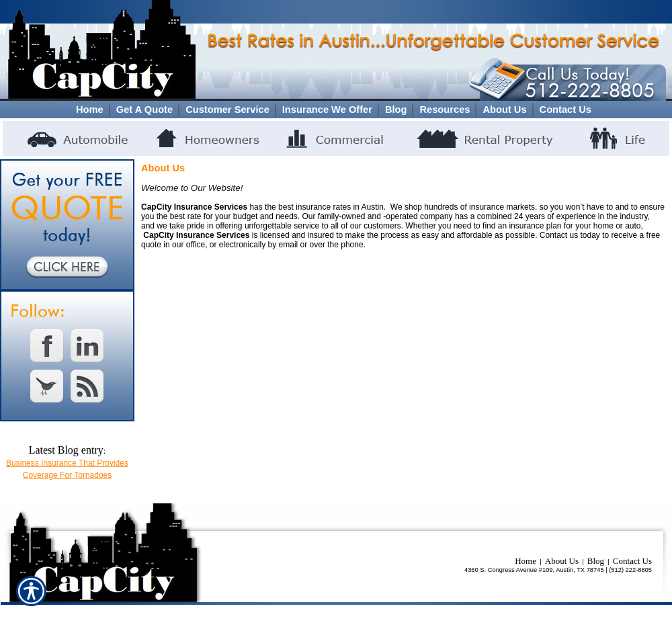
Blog (596, 561)
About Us (562, 561)
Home (526, 561)
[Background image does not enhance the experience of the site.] (336, 110)
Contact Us (632, 561)
